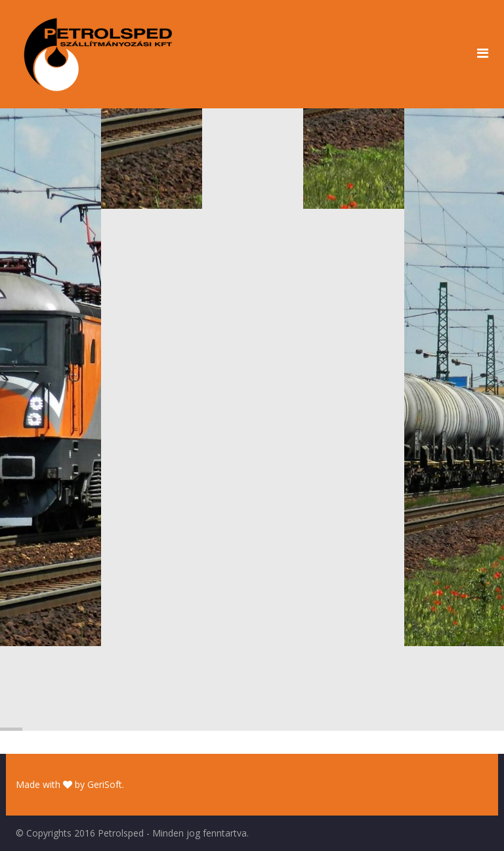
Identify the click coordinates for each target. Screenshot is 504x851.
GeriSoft (105, 784)
